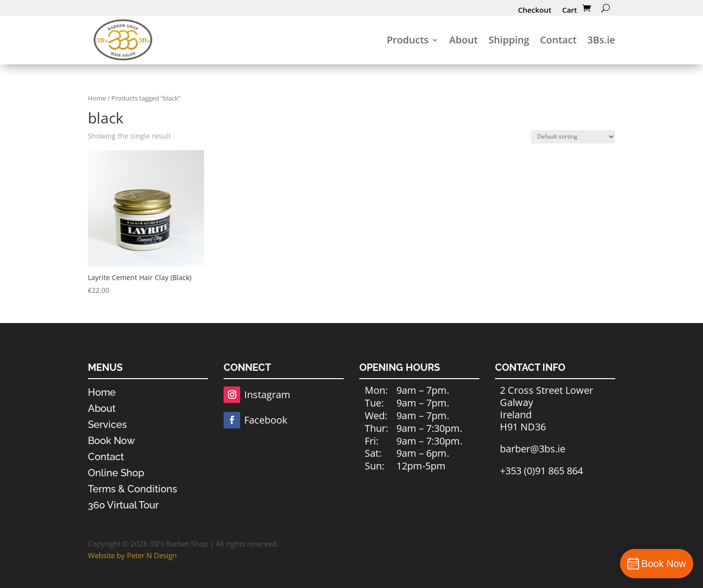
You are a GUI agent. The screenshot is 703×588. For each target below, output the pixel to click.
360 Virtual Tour (123, 505)
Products (408, 40)
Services (107, 425)
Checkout (535, 10)
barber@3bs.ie (533, 449)
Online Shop (116, 473)
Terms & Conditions (133, 489)
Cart (569, 10)
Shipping (509, 40)
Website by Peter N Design (132, 555)
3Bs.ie (601, 40)
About (464, 40)
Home (97, 98)
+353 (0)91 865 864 (541, 471)
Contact (558, 40)
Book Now (111, 441)
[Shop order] (573, 137)
